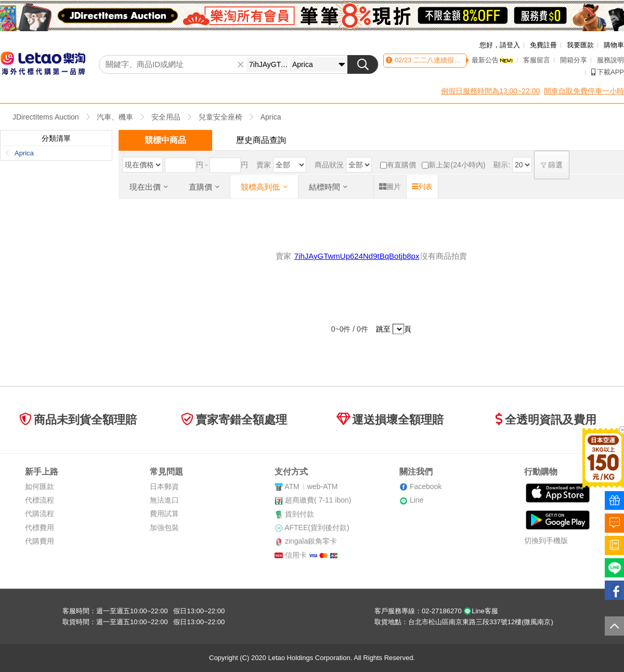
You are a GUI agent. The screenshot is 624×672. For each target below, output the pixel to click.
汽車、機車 (115, 117)
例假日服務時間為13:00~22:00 (490, 91)
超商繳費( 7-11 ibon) (318, 500)
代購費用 (40, 541)
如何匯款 (40, 486)
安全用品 (166, 117)
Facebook (426, 486)
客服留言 (537, 60)
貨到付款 (300, 514)
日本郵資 (164, 486)
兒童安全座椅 (220, 117)
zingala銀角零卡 (311, 541)
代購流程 (40, 513)
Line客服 (481, 611)
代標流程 (40, 500)
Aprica (271, 117)
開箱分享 (574, 60)
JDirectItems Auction (46, 117)
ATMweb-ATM (311, 486)
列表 (422, 187)
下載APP (608, 72)
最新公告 (492, 60)
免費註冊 (543, 45)
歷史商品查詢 (261, 140)
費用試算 (164, 513)
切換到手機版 (546, 541)
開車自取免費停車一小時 (584, 91)
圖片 (390, 187)
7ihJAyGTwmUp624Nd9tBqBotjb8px (357, 256)
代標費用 (40, 528)
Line (417, 500)
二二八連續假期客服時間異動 (457, 60)
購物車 (614, 45)
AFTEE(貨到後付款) (317, 528)
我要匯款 (580, 45)
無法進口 (164, 500)
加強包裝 (164, 528)
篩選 (552, 165)
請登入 (510, 45)
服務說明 (610, 60)
